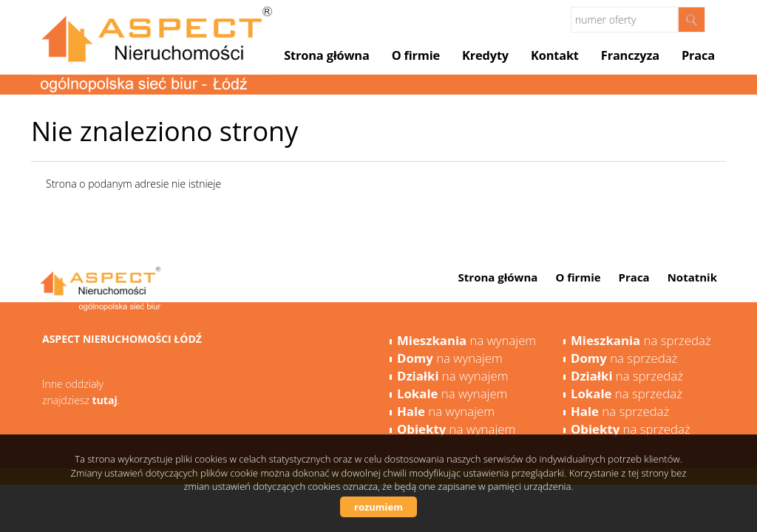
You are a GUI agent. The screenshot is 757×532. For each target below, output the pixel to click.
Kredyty (485, 55)
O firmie (416, 55)
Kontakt (555, 55)
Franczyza (630, 55)
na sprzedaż (641, 340)
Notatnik (692, 277)
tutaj (105, 400)
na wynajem (466, 340)
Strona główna (326, 55)
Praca (698, 55)
